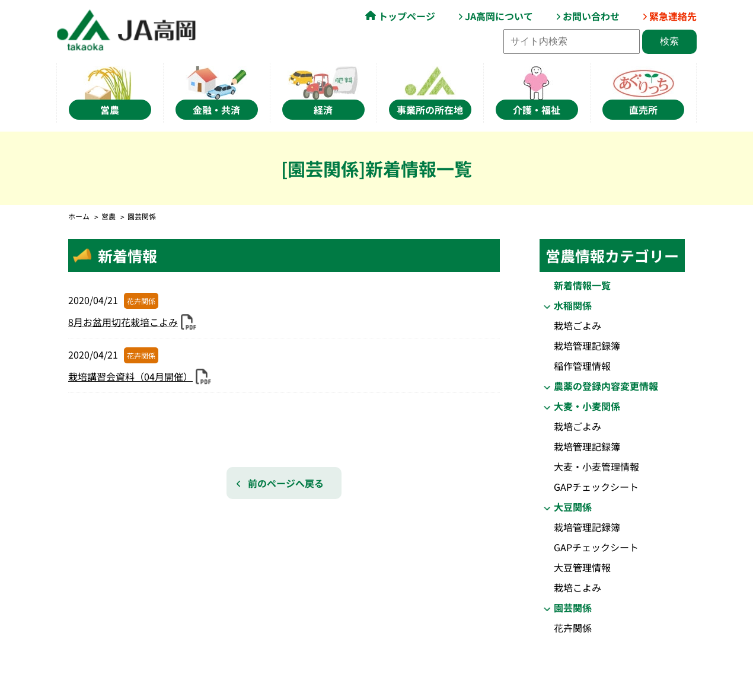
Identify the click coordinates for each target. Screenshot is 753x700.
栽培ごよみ (577, 325)
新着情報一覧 (582, 285)
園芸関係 (573, 608)
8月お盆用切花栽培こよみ (123, 322)
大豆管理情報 (582, 567)
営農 (109, 216)
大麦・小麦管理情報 (596, 466)
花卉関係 (573, 628)
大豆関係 (573, 507)
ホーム (79, 216)
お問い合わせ (591, 16)
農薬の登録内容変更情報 (606, 386)
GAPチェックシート (596, 487)
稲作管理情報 (582, 366)
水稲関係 (573, 305)
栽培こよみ (577, 587)
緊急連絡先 (673, 16)
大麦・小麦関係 (587, 406)
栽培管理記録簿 (587, 346)
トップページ (407, 16)
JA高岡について (499, 16)
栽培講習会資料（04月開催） (130, 376)
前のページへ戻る (286, 483)
